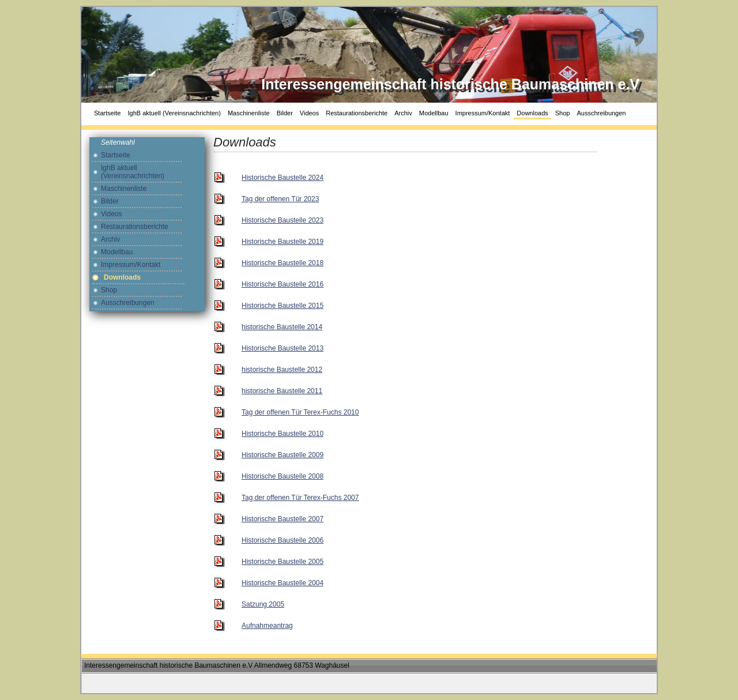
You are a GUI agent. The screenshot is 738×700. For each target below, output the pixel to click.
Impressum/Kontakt (483, 113)
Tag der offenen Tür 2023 (280, 199)
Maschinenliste (249, 113)
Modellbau (434, 113)
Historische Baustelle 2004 (283, 583)
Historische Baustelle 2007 (283, 519)
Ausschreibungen (601, 113)
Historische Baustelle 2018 (283, 263)
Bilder (285, 113)
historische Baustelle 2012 (282, 370)
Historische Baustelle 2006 (283, 540)
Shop (563, 113)
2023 (283, 220)
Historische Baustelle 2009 (283, 455)
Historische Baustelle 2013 (283, 348)
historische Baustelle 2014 (282, 327)
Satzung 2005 (263, 604)
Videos (309, 113)
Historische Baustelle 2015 (283, 306)
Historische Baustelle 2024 (283, 178)
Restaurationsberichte (357, 113)
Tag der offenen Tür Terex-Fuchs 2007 (300, 498)
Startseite (107, 113)
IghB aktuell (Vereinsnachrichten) (174, 113)
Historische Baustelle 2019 (283, 242)
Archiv (403, 113)
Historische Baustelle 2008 (283, 476)
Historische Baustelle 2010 (283, 434)
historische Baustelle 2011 (282, 391)
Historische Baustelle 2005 (283, 562)
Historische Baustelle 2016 (283, 284)
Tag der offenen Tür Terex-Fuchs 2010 (300, 412)
